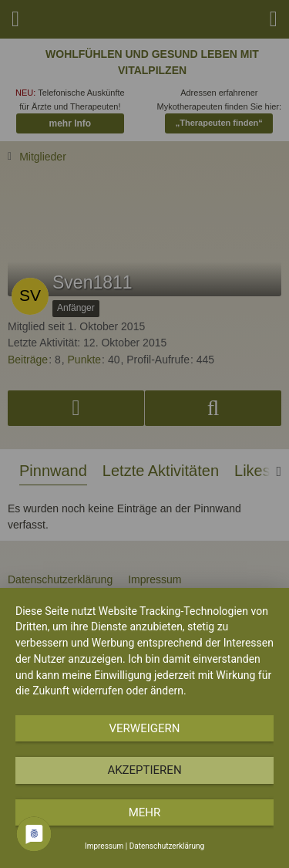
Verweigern (145, 728)
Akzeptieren (144, 770)
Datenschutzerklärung (167, 846)
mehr (145, 812)
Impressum (104, 846)
